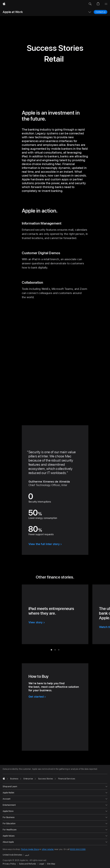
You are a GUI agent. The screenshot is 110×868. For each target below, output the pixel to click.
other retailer (48, 849)
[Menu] (106, 4)
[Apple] (4, 4)
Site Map (51, 864)
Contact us (101, 12)
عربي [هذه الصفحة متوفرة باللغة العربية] (27, 855)
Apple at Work (13, 12)
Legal (41, 864)
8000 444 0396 (78, 849)
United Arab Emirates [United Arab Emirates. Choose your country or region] (12, 855)
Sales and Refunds (27, 864)
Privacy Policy (9, 864)
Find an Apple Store (30, 849)
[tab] (51, 650)
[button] (90, 4)
